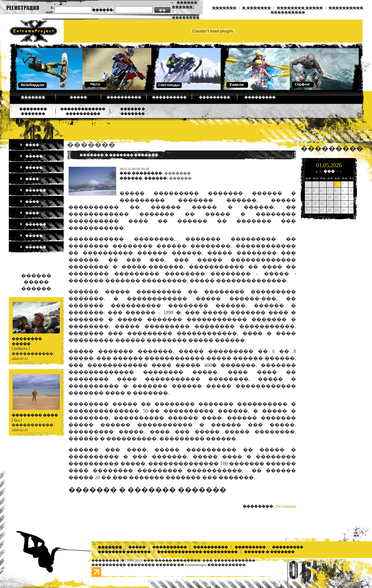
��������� (215, 97)
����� (78, 97)
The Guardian (286, 506)
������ (33, 190)
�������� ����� (300, 8)
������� (224, 8)
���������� (124, 97)
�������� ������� (124, 552)
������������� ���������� (197, 552)
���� (29, 145)
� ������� (256, 8)
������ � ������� (269, 552)
